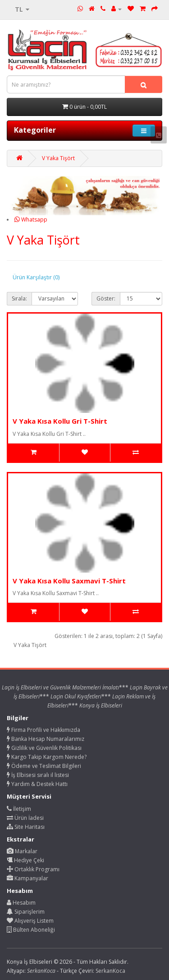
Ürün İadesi (25, 818)
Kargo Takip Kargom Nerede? (47, 757)
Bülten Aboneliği (31, 930)
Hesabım (21, 903)
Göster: (106, 298)
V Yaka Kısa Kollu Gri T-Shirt (60, 421)
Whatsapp (31, 220)
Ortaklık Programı (33, 869)
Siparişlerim (26, 912)
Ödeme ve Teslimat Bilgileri (44, 766)
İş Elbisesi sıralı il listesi (38, 775)
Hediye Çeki (25, 860)
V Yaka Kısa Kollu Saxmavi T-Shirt (69, 581)
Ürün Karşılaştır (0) (36, 277)
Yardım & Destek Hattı (37, 784)
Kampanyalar (27, 878)
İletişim (19, 809)
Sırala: (19, 298)
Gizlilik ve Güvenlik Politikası (44, 748)
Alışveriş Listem (30, 921)
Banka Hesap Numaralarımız (46, 739)
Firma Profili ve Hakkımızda (43, 730)
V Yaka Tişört (58, 158)
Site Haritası (26, 827)
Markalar (22, 851)
